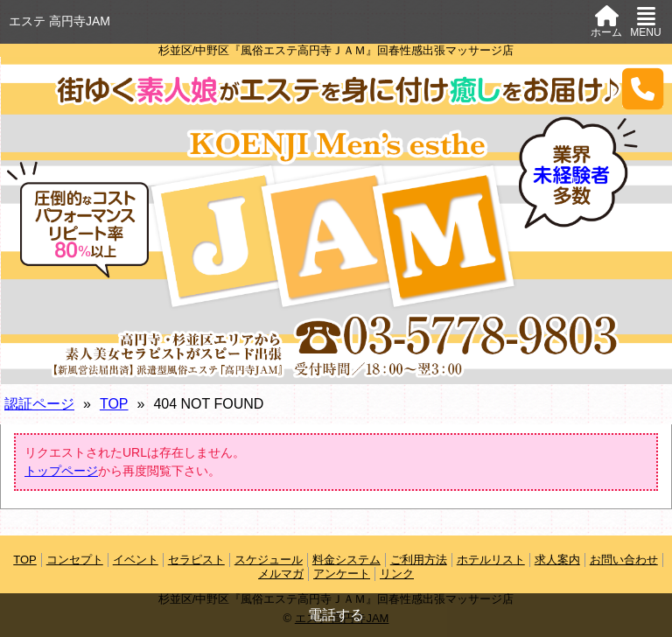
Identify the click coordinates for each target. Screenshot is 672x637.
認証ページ (39, 404)
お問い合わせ (624, 560)
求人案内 (557, 560)
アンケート (342, 574)
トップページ (61, 471)
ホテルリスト (491, 560)
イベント (136, 560)
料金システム (346, 560)
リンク (397, 574)
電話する (336, 615)
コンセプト (75, 560)
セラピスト (196, 560)
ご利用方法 (419, 560)
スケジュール (269, 560)
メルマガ (281, 574)
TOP (114, 404)
